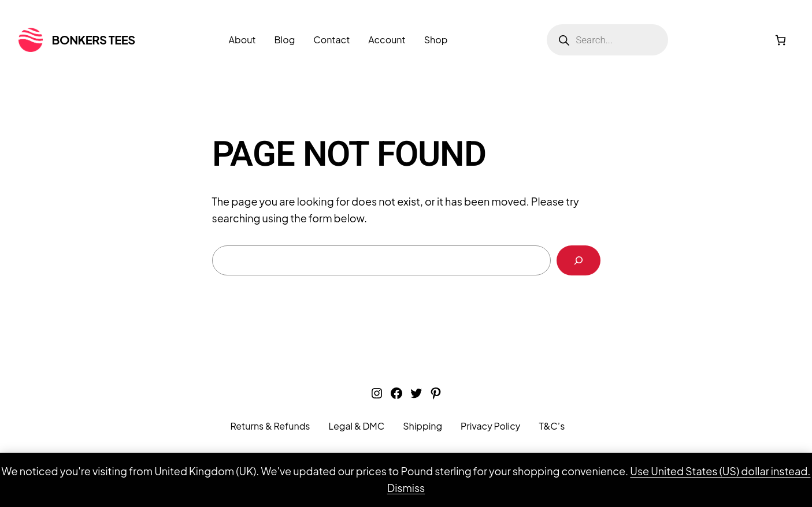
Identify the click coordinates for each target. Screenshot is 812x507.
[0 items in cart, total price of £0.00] (781, 40)
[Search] (579, 260)
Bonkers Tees (94, 40)
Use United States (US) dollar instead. (720, 471)
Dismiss (406, 488)
